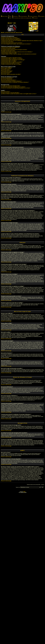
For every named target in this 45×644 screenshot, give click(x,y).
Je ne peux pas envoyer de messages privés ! (11, 86)
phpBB (24, 492)
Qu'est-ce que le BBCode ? (7, 68)
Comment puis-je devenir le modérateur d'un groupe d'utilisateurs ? (15, 82)
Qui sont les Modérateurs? (7, 79)
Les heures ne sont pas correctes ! (8, 49)
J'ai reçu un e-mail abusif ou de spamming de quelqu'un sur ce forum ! (16, 88)
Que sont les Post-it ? (6, 73)
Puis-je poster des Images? (7, 71)
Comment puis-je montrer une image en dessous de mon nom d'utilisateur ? (17, 52)
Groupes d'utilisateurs (33, 16)
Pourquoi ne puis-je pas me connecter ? (9, 37)
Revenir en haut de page (6, 112)
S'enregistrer (41, 16)
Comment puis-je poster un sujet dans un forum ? (11, 58)
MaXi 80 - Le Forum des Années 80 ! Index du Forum (12, 32)
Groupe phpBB (4, 455)
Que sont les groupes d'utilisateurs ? (9, 80)
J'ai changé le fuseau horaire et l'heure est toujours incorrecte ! (14, 50)
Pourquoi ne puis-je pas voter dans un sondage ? (11, 64)
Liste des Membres (23, 16)
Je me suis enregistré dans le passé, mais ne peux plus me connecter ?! (16, 44)
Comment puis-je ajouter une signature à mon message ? (13, 60)
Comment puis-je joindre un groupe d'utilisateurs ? (12, 81)
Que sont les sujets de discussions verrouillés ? (11, 74)
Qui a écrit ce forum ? (6, 92)
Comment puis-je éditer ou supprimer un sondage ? (12, 62)
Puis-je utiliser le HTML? (6, 69)
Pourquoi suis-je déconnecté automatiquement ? (11, 40)
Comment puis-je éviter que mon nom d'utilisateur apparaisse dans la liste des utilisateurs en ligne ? (22, 41)
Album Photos (4, 16)
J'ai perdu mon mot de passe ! (7, 42)
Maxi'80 (25, 493)
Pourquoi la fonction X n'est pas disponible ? (10, 93)
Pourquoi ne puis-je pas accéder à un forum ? (11, 63)
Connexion (35, 18)
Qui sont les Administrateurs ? (7, 78)
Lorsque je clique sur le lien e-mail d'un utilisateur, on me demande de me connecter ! (19, 54)
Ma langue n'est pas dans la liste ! (8, 51)
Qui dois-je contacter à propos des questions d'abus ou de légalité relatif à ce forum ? (19, 94)
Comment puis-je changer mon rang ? (9, 53)
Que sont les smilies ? (6, 70)
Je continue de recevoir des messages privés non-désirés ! (13, 87)
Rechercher (15, 16)
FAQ (10, 16)
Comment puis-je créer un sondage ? (9, 61)
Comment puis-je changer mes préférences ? (10, 47)
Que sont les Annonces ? (6, 72)
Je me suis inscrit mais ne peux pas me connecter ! (12, 43)
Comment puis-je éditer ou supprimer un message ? (12, 59)
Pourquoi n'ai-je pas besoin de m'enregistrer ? (11, 38)
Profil (10, 18)
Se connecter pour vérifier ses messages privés (22, 18)
